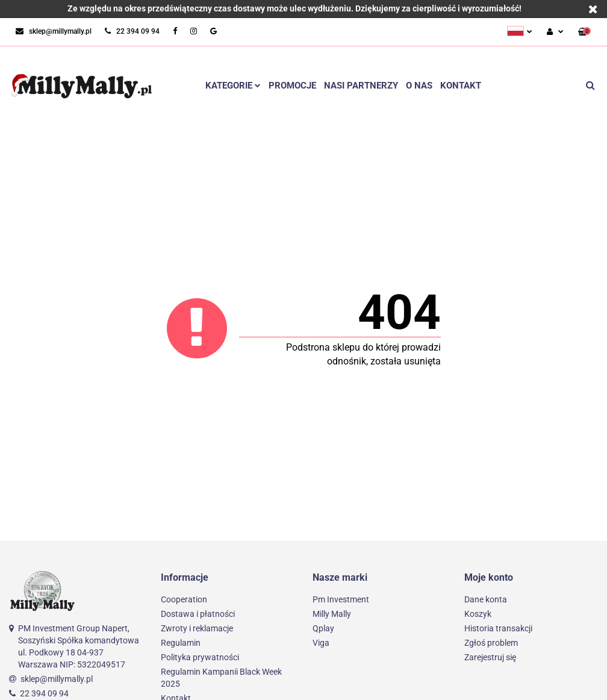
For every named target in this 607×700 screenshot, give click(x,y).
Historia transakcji (498, 628)
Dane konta (486, 599)
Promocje (292, 86)
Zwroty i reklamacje (197, 628)
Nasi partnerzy (361, 86)
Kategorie (233, 86)
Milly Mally (332, 614)
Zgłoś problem (491, 643)
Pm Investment (341, 599)
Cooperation (184, 599)
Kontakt (461, 86)
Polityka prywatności (200, 657)
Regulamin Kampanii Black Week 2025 (221, 678)
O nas (419, 86)
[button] (584, 32)
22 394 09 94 (44, 693)
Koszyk (478, 614)
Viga (321, 643)
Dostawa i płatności (198, 614)
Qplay (323, 628)
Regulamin (181, 643)
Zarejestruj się (490, 657)
